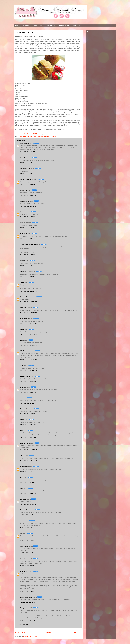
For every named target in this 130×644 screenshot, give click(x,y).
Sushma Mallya (25, 443)
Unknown (23, 212)
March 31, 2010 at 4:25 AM (28, 403)
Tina (22, 488)
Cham (22, 366)
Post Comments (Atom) (30, 636)
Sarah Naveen (25, 319)
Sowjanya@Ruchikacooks (28, 244)
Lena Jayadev (25, 143)
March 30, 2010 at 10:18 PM (29, 313)
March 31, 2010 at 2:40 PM (28, 472)
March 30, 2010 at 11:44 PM (29, 360)
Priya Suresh (24, 572)
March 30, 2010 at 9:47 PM (28, 266)
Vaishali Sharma (25, 376)
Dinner (49, 136)
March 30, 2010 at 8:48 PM (28, 163)
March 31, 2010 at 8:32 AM (28, 425)
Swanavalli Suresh (26, 297)
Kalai (22, 478)
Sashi (22, 340)
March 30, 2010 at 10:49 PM (29, 345)
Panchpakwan (25, 201)
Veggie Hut (24, 190)
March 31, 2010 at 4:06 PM (28, 493)
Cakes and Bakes (51, 26)
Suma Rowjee (25, 467)
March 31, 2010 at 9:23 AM (28, 437)
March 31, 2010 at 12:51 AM (28, 371)
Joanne (23, 521)
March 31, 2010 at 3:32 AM (28, 381)
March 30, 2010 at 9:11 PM (28, 228)
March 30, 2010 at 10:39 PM (29, 334)
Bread (30, 136)
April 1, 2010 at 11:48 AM (28, 515)
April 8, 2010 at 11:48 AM (28, 553)
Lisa (22, 533)
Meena (22, 420)
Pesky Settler (24, 546)
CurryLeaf (23, 499)
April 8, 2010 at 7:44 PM (27, 591)
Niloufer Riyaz (25, 409)
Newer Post (20, 632)
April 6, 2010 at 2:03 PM (27, 540)
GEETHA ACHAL (25, 169)
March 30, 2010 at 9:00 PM (28, 206)
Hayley (22, 329)
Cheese (35, 136)
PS (21, 398)
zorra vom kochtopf (26, 597)
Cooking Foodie (25, 510)
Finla (22, 430)
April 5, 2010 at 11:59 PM (28, 528)
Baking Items (24, 136)
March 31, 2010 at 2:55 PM (28, 483)
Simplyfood (24, 234)
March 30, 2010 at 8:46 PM (28, 152)
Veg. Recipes (26, 26)
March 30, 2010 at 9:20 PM (28, 239)
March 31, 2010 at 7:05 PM (28, 504)
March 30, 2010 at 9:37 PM (28, 255)
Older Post (77, 632)
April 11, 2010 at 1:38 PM (28, 602)
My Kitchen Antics (26, 272)
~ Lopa (22, 456)
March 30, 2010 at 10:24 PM (29, 324)
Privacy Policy (76, 26)
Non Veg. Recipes (38, 26)
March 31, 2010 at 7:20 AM (28, 414)
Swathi (22, 282)
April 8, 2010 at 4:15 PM (27, 566)
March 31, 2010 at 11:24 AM (28, 461)
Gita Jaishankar (25, 351)
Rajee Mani (24, 158)
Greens (54, 136)
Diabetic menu (42, 136)
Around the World (64, 26)
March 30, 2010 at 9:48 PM (28, 277)
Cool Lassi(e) (24, 308)
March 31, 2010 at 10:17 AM (28, 450)
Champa (23, 261)
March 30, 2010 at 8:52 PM (28, 195)
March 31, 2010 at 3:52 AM (28, 392)
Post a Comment (24, 624)
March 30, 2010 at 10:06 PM (29, 291)
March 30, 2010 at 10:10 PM (29, 302)
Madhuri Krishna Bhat (27, 179)
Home (17, 26)
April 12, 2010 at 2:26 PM (28, 620)
